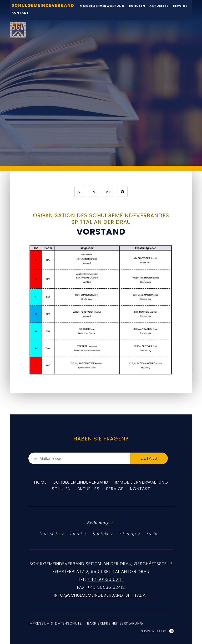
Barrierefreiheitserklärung (115, 623)
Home (41, 482)
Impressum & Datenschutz (55, 623)
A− (80, 192)
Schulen (61, 489)
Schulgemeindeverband (81, 482)
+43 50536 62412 (106, 587)
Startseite (50, 534)
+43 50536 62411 (106, 579)
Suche (153, 534)
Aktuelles (88, 489)
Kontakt (20, 13)
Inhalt (76, 534)
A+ (108, 192)
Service (115, 489)
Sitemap (128, 534)
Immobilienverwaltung (142, 482)
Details (149, 458)
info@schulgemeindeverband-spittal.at (101, 595)
